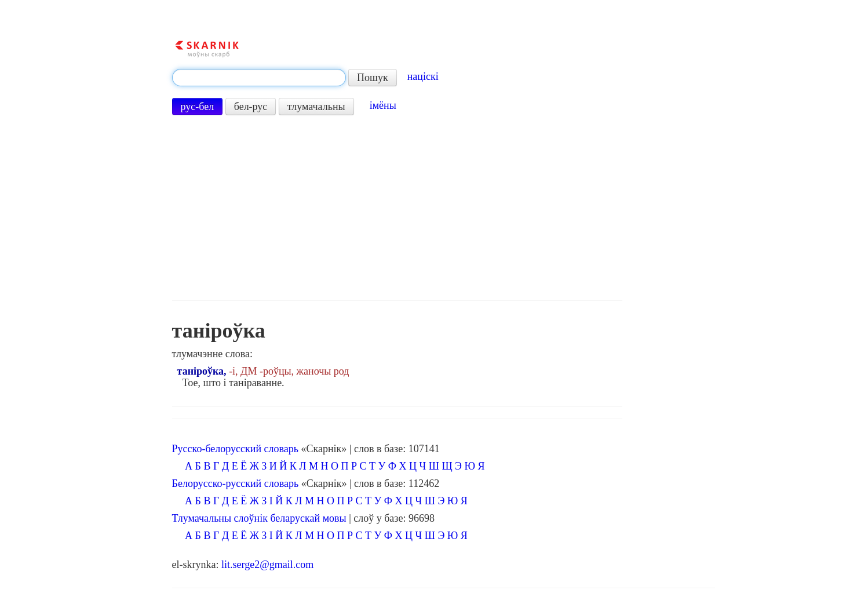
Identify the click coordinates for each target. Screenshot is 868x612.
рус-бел (198, 107)
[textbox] (259, 78)
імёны (383, 105)
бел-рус (251, 107)
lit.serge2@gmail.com (267, 565)
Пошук (373, 78)
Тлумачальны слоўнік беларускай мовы (259, 518)
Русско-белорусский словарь (235, 449)
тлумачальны (316, 107)
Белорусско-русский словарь (236, 483)
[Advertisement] (397, 208)
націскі (423, 76)
